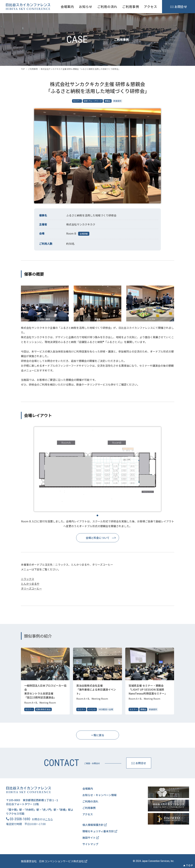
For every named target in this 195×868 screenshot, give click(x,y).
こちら (49, 819)
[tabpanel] (98, 469)
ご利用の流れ (107, 7)
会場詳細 (84, 234)
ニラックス (28, 579)
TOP (23, 69)
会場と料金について (98, 538)
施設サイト (91, 838)
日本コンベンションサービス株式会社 (63, 861)
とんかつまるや (30, 584)
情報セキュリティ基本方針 (100, 831)
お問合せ (179, 7)
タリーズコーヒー (31, 588)
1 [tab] (97, 515)
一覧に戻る (98, 735)
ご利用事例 (130, 7)
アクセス (150, 7)
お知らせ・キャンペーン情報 (99, 795)
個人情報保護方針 (95, 825)
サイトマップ (90, 844)
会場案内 (67, 7)
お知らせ (86, 7)
